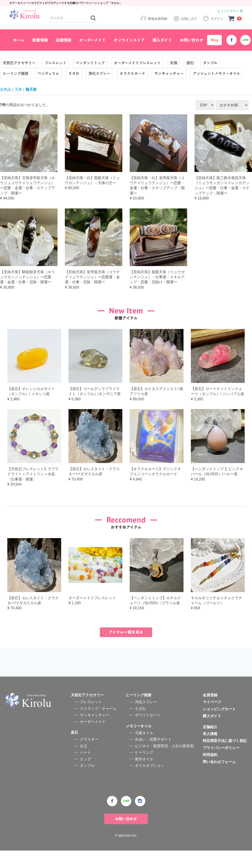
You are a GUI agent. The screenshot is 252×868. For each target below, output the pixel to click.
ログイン (213, 19)
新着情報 (40, 40)
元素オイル (144, 750)
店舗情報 (63, 40)
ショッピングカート (219, 726)
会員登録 (210, 713)
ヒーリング (144, 770)
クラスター (89, 757)
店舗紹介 (210, 744)
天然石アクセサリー (87, 713)
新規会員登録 (154, 19)
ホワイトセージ (148, 733)
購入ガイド (162, 40)
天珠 (18, 89)
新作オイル (144, 777)
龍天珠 (31, 89)
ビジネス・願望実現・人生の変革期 (164, 763)
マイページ (212, 720)
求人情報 (210, 751)
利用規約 (210, 772)
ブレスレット (91, 720)
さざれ (140, 726)
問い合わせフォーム (219, 779)
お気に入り (185, 19)
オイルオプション (150, 783)
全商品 (5, 89)
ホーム (19, 40)
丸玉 (84, 763)
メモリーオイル (139, 743)
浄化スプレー (146, 720)
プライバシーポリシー (221, 765)
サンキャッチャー (95, 733)
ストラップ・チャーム (98, 726)
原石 (74, 750)
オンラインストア (129, 40)
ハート (85, 770)
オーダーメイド (92, 40)
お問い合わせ (192, 40)
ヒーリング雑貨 (139, 713)
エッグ (85, 777)
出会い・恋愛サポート (153, 757)
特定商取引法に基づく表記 (225, 758)
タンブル (87, 783)
